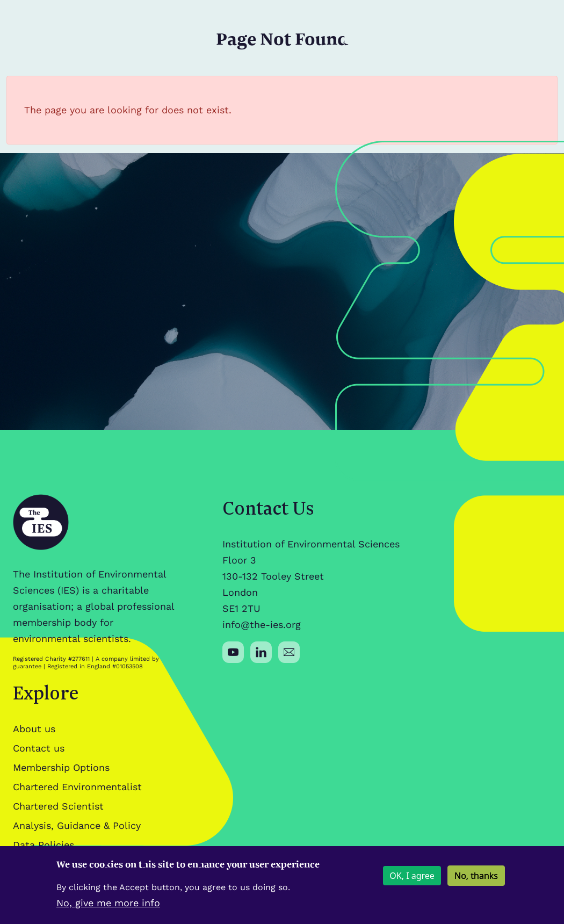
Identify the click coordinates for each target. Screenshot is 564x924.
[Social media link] (233, 652)
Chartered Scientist (58, 806)
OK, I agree (412, 880)
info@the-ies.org (262, 625)
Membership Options (61, 767)
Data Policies (44, 845)
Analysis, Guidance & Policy (77, 825)
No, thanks (476, 880)
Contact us (39, 748)
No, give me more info (108, 907)
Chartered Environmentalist (77, 787)
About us (34, 729)
